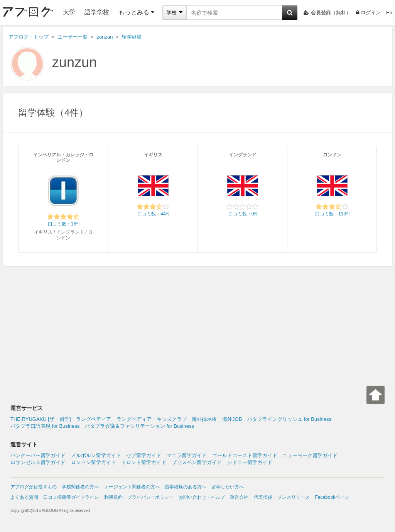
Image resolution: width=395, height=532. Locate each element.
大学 (69, 12)
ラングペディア (94, 419)
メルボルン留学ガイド (96, 455)
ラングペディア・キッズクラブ (152, 419)
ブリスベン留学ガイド (197, 462)
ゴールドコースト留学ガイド (245, 455)
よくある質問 (24, 497)
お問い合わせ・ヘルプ (202, 497)
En (389, 13)
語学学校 (97, 12)
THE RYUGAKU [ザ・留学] (41, 419)
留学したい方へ (228, 487)
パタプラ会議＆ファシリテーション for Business (139, 426)
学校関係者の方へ (80, 487)
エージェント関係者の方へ (132, 487)
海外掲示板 (204, 419)
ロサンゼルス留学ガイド (38, 462)
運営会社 (239, 497)
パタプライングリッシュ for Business (289, 419)
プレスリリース (294, 497)
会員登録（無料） (327, 13)
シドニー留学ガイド (250, 462)
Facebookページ (332, 497)
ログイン (368, 13)
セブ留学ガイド (144, 455)
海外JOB (232, 419)
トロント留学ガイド (144, 462)
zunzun (74, 62)
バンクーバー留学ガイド (38, 455)
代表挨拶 (263, 497)
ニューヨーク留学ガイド (310, 455)
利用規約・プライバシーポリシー (139, 497)
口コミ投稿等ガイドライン (71, 497)
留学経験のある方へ (186, 487)
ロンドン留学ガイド (94, 462)
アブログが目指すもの (34, 487)
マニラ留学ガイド (187, 455)
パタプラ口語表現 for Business (45, 426)
